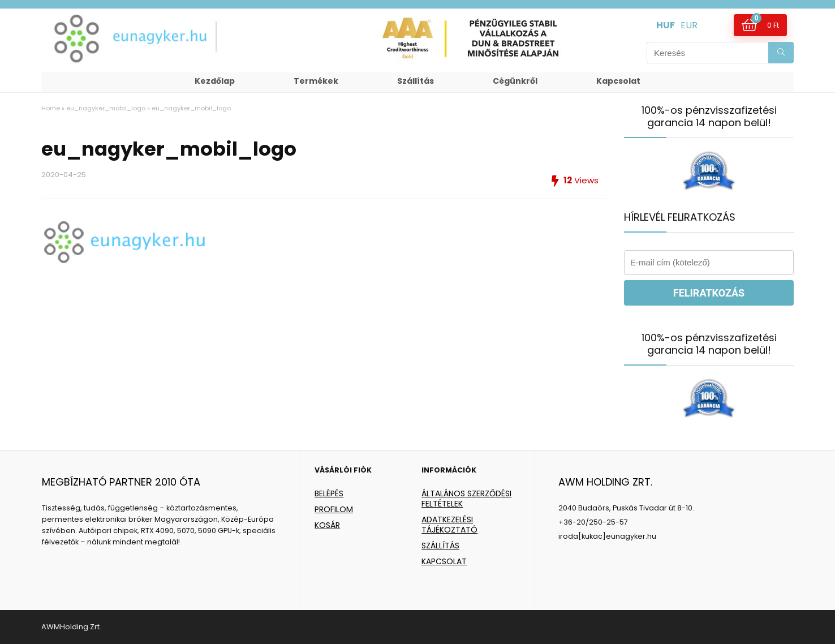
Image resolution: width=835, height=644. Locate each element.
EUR (689, 25)
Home (51, 108)
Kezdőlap (215, 81)
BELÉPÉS (329, 493)
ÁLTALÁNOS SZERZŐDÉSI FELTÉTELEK (466, 499)
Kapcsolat (618, 81)
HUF (666, 25)
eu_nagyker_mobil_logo (106, 108)
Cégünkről (515, 81)
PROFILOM (334, 509)
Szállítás (416, 81)
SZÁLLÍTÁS (440, 546)
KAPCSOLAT (444, 561)
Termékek (316, 81)
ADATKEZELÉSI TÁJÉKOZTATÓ (449, 525)
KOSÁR (327, 525)
